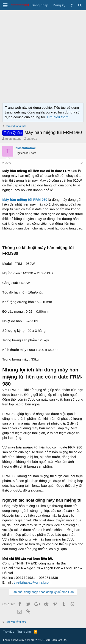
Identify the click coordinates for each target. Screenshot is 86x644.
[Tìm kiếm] (80, 5)
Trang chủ (24, 632)
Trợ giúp (9, 632)
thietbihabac (13, 139)
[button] (5, 5)
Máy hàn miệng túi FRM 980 (25, 200)
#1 (82, 163)
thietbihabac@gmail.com (33, 582)
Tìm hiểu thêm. (58, 117)
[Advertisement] (43, 55)
